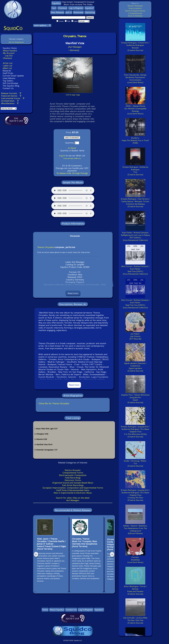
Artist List (8, 63)
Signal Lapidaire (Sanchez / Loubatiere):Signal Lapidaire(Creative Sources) (135, 366)
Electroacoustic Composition (73, 475)
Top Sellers (8, 81)
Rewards (7, 71)
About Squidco (10, 51)
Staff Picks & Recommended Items (73, 490)
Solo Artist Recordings (73, 485)
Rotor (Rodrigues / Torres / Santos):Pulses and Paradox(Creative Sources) (135, 589)
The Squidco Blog (11, 86)
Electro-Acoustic (73, 470)
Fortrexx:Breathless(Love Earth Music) (135, 559)
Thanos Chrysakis (46, 247)
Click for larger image (73, 95)
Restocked (78, 12)
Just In (69, 12)
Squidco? (89, 8)
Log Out (9, 56)
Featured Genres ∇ (11, 96)
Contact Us (8, 88)
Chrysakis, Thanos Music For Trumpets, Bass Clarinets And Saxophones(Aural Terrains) (85, 543)
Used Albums (9, 78)
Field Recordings (73, 478)
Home (45, 610)
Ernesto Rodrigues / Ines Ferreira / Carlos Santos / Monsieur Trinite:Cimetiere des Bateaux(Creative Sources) (135, 201)
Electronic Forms (73, 480)
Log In (62, 156)
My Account (9, 53)
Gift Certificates (10, 83)
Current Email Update (13, 76)
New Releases (57, 12)
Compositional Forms (73, 473)
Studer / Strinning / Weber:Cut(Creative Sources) (135, 462)
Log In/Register (76, 8)
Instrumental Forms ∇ (13, 98)
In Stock (72, 148)
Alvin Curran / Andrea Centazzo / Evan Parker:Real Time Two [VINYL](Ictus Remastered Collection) (135, 303)
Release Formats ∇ (11, 93)
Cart (54, 8)
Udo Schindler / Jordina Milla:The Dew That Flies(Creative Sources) (135, 619)
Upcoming (90, 12)
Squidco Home (10, 48)
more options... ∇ (42, 25)
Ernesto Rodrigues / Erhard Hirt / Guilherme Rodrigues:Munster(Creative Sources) (135, 45)
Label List (8, 66)
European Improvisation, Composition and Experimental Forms (73, 488)
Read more (73, 293)
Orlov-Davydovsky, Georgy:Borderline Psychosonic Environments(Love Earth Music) (135, 77)
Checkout (7, 58)
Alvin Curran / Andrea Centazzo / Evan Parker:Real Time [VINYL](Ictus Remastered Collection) (135, 269)
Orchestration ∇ (10, 101)
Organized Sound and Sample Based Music (73, 483)
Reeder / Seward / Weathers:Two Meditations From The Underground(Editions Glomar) (135, 528)
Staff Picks (8, 73)
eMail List (7, 68)
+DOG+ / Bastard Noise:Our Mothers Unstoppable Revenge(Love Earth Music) (135, 109)
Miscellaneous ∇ (10, 103)
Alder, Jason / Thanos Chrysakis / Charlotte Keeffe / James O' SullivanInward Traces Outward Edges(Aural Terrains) (51, 544)
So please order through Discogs (72, 173)
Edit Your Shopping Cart (16, 42)
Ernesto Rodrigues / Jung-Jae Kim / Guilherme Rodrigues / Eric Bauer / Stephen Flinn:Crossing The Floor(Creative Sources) (135, 494)
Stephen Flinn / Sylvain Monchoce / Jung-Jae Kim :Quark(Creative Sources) (135, 397)
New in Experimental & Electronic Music (73, 493)
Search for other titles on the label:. (73, 499)
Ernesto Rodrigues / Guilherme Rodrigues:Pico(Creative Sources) (135, 170)
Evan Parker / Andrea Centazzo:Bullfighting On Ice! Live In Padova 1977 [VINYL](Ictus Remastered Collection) (135, 235)
